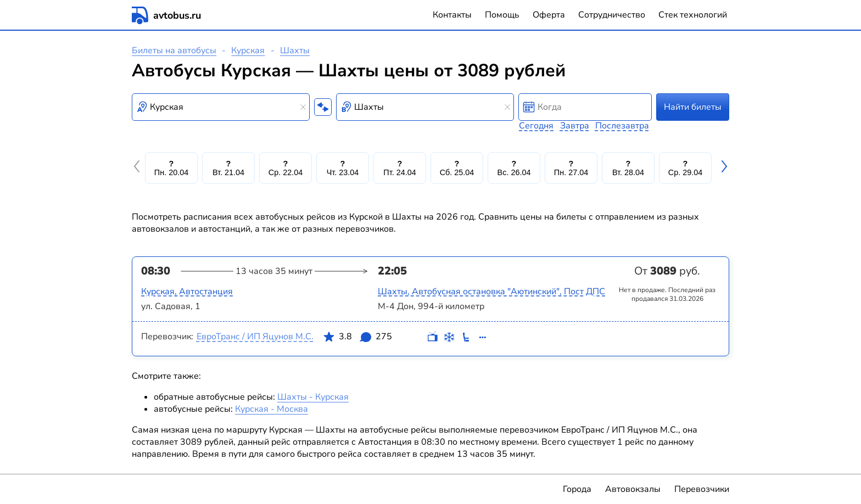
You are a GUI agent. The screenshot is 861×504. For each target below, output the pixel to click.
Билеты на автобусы (174, 51)
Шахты (295, 51)
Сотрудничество (612, 15)
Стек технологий (693, 15)
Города (577, 489)
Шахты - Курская (313, 397)
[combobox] (221, 107)
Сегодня (536, 126)
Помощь (502, 15)
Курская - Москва (272, 409)
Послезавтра (622, 126)
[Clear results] (303, 107)
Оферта (549, 15)
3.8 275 (357, 339)
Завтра (575, 126)
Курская (248, 51)
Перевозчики (702, 489)
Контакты (452, 15)
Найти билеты (693, 107)
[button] (138, 168)
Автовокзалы (633, 489)
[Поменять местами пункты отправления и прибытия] (323, 107)
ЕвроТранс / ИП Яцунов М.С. (255, 337)
